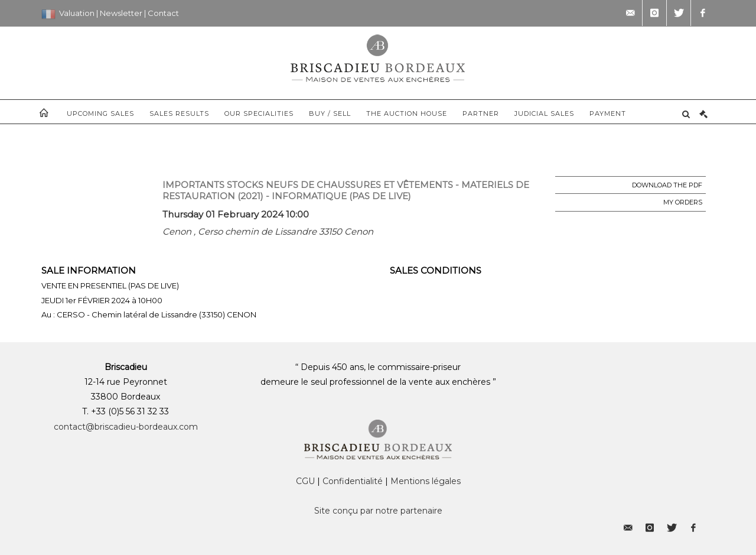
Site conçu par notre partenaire (378, 511)
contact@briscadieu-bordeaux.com (126, 427)
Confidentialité (353, 481)
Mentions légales (426, 481)
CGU (305, 481)
